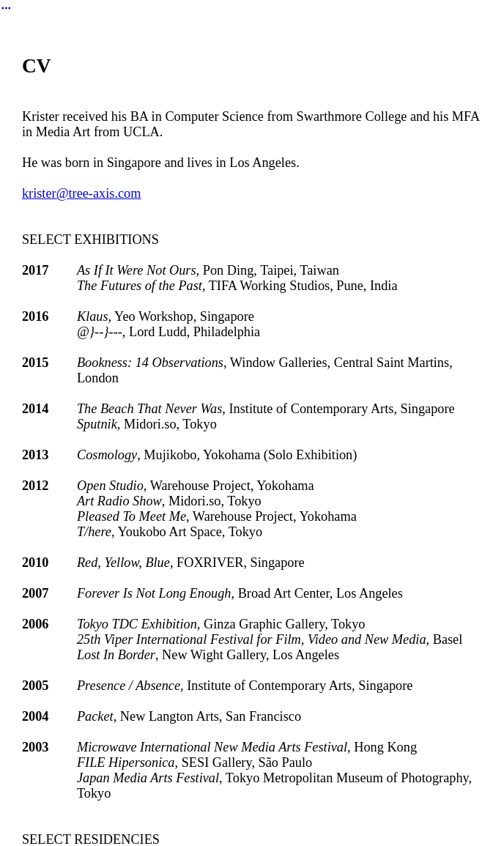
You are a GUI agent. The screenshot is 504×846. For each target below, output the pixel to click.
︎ (6, 8)
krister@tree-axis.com (82, 193)
